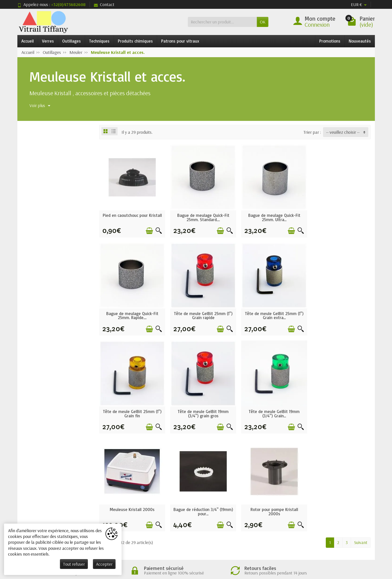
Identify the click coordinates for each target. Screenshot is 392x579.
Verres (48, 41)
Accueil (28, 41)
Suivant (361, 439)
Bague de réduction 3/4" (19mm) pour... (270, 408)
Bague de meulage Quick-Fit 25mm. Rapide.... (339, 216)
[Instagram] (369, 547)
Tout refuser (74, 564)
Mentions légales (273, 496)
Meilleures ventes (201, 511)
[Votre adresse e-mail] (183, 541)
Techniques (99, 41)
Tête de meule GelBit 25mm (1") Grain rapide (131, 312)
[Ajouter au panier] (148, 229)
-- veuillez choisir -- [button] (343, 132)
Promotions (330, 41)
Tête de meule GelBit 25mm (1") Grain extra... (201, 312)
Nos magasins (270, 503)
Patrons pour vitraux (180, 41)
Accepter (104, 564)
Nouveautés (360, 41)
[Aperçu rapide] (157, 229)
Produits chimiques (135, 41)
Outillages (72, 41)
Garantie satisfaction (133, 503)
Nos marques (197, 519)
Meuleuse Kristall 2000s (200, 406)
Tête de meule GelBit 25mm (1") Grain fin (270, 312)
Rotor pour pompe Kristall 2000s (339, 408)
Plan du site (267, 511)
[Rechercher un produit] (222, 22)
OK (263, 22)
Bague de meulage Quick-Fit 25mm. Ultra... (270, 216)
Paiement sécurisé (130, 511)
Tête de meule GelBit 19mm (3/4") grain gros (339, 312)
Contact (104, 4)
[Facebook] (322, 547)
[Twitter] (334, 547)
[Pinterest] (357, 547)
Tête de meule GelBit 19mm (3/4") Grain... (131, 408)
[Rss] (346, 547)
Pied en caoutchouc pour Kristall (131, 216)
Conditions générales (133, 496)
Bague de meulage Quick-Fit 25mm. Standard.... (201, 216)
